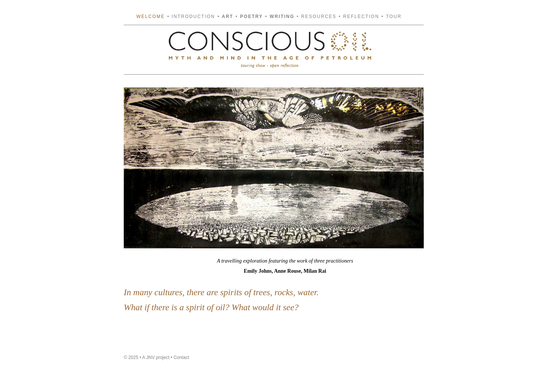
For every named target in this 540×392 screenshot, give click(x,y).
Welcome (151, 17)
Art (228, 17)
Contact (181, 357)
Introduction (193, 17)
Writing (282, 17)
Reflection (361, 17)
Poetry (251, 17)
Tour (394, 17)
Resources (319, 17)
